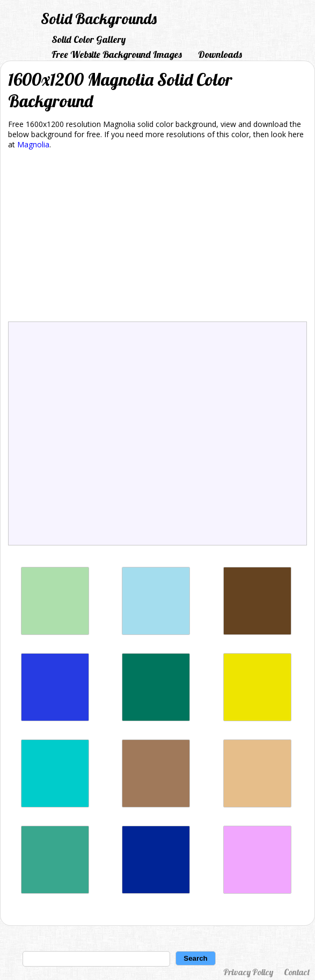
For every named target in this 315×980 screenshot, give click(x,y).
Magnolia (33, 144)
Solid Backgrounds (99, 18)
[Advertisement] (157, 237)
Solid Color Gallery (89, 39)
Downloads (220, 54)
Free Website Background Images (117, 54)
